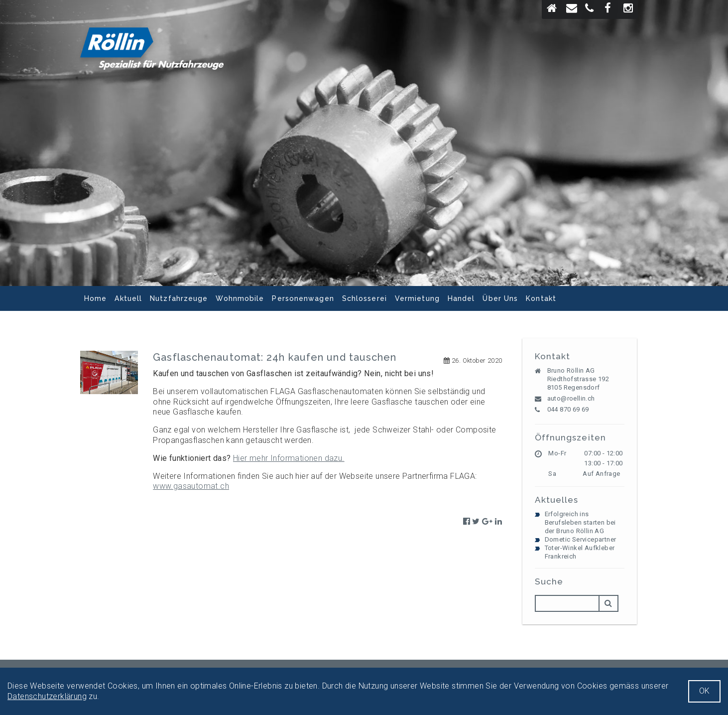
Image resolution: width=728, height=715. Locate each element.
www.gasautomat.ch (191, 486)
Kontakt (541, 298)
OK (704, 691)
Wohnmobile (240, 298)
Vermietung (417, 298)
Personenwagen (303, 298)
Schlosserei (364, 298)
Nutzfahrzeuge (179, 298)
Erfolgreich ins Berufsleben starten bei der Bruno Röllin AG (580, 522)
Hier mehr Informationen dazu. (289, 458)
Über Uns (500, 298)
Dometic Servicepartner (581, 539)
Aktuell (128, 298)
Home (95, 298)
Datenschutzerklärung (47, 696)
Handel (461, 298)
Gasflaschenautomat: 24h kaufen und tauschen (275, 357)
